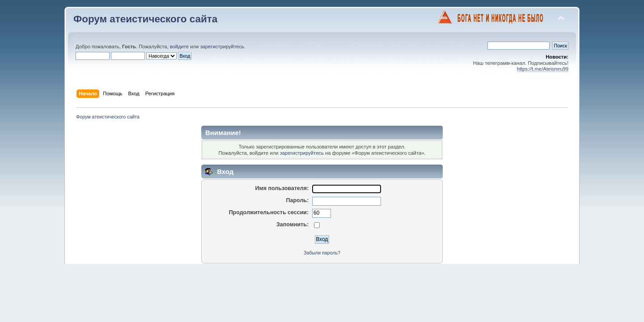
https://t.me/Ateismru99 (543, 69)
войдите (179, 47)
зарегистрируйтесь (222, 47)
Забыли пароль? (322, 253)
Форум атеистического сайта (145, 19)
